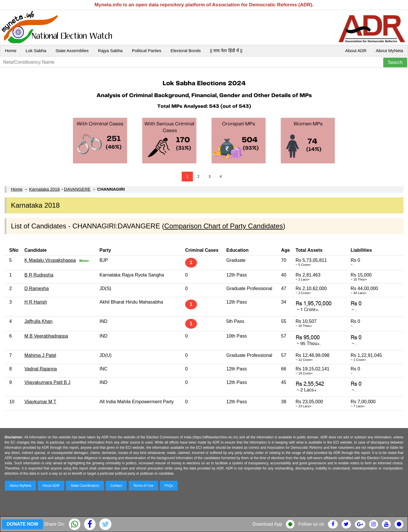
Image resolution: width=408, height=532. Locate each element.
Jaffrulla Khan (39, 321)
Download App (267, 524)
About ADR (356, 51)
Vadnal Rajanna (41, 369)
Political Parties (147, 51)
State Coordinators (85, 486)
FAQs (169, 486)
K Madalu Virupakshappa (50, 260)
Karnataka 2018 (44, 189)
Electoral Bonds (186, 51)
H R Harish (36, 302)
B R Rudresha (39, 275)
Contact (116, 486)
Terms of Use (144, 486)
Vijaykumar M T (40, 402)
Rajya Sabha (110, 51)
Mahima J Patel (40, 355)
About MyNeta (389, 51)
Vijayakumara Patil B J (48, 382)
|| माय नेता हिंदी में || (226, 51)
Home (11, 51)
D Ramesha (37, 288)
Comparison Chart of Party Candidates (224, 226)
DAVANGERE (77, 189)
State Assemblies (72, 51)
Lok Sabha (36, 51)
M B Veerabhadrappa (46, 336)
